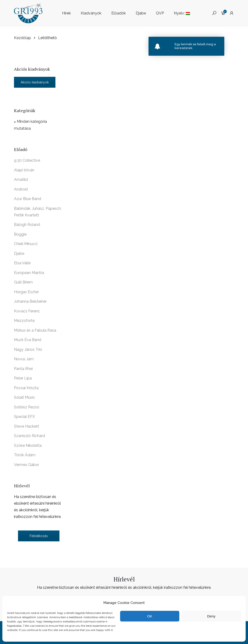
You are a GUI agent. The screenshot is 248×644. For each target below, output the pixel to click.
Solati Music (25, 397)
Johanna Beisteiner (30, 301)
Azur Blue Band (27, 199)
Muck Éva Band (28, 340)
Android (21, 189)
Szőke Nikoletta (28, 445)
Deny (211, 616)
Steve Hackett (27, 426)
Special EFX (24, 417)
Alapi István (24, 170)
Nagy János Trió (28, 349)
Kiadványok (91, 13)
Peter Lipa (23, 378)
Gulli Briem (23, 282)
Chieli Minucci (26, 244)
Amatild (21, 180)
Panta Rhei (23, 369)
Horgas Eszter (26, 292)
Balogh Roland (27, 225)
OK (150, 616)
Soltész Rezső (27, 407)
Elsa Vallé (22, 263)
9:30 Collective (27, 160)
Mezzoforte (24, 321)
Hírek (66, 13)
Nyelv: (182, 13)
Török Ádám (25, 455)
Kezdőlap (23, 38)
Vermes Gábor (27, 465)
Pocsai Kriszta (26, 388)
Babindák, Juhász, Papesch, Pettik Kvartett (38, 212)
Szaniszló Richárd (29, 436)
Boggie (20, 234)
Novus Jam (24, 359)
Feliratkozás (39, 536)
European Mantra (29, 273)
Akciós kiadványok (35, 82)
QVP (160, 13)
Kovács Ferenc (27, 311)
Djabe (141, 13)
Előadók (119, 13)
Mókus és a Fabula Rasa (35, 330)
